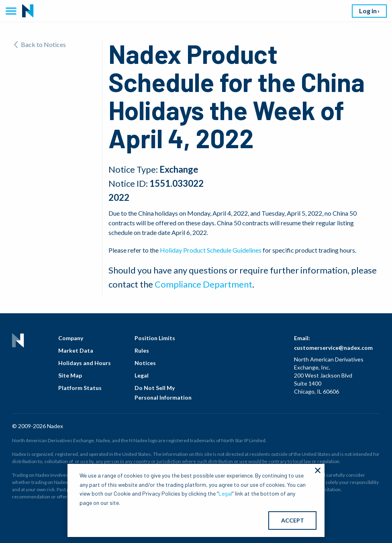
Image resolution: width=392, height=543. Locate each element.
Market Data (76, 350)
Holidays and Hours (85, 363)
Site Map (70, 375)
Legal (142, 375)
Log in (368, 11)
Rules (142, 350)
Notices (145, 363)
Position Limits (155, 338)
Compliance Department (203, 284)
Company (71, 338)
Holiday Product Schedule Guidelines (211, 250)
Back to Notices (40, 44)
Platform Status (80, 388)
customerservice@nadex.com (333, 348)
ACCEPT (293, 520)
